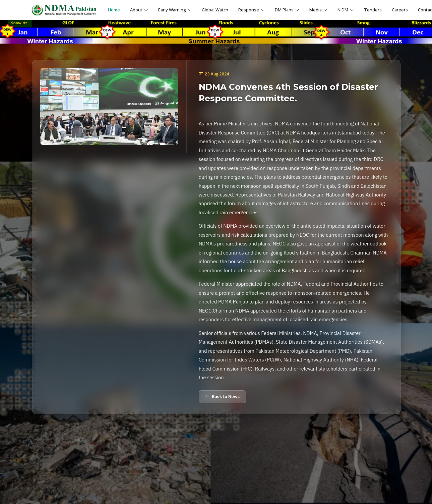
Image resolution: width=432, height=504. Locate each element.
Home (114, 10)
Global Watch (215, 10)
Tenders (373, 10)
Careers (400, 10)
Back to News (222, 397)
